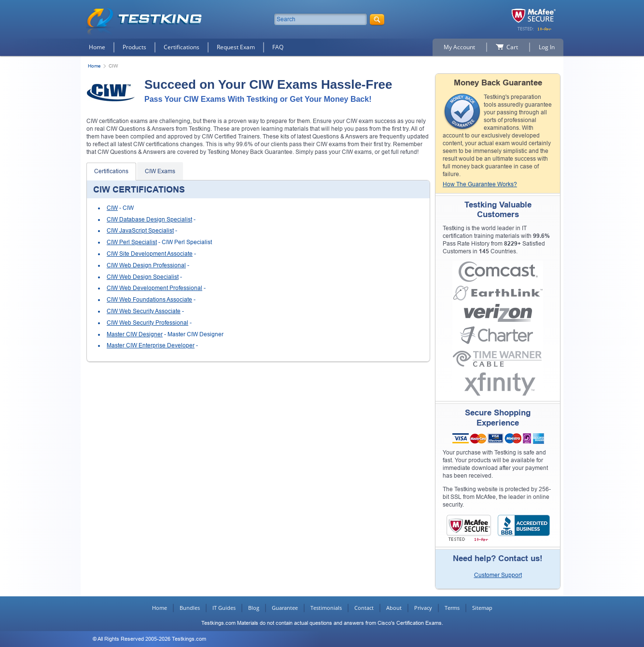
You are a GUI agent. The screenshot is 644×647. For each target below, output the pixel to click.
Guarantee (285, 608)
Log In (547, 47)
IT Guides (224, 608)
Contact (364, 608)
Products (134, 47)
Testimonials (326, 608)
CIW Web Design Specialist (143, 277)
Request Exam (236, 47)
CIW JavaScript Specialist (140, 231)
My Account (459, 47)
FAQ (278, 47)
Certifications (182, 47)
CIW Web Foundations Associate (149, 300)
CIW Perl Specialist (132, 242)
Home (97, 47)
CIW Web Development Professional (154, 288)
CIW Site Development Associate (150, 254)
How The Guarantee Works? (480, 184)
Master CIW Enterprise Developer (151, 345)
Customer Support (498, 575)
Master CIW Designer (135, 334)
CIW (112, 208)
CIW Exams (160, 171)
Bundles (190, 608)
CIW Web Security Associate (144, 311)
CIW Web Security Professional (147, 323)
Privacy (423, 608)
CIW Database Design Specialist (149, 220)
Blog (254, 608)
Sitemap (482, 608)
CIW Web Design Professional (146, 265)
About (394, 608)
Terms (452, 608)
